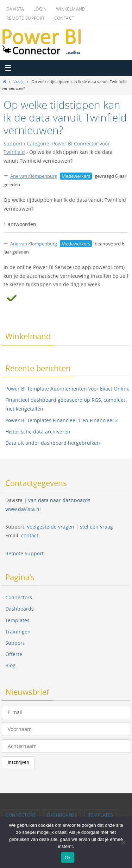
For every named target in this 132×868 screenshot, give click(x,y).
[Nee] (123, 842)
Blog (10, 665)
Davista (15, 9)
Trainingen (18, 632)
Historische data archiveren (38, 432)
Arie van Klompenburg (30, 176)
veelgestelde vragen (51, 527)
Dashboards (20, 609)
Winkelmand (71, 9)
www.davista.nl (23, 509)
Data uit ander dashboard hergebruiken (53, 443)
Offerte (14, 654)
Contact (64, 18)
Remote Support (26, 18)
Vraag (18, 82)
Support (13, 144)
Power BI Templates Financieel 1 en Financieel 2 (62, 420)
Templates (17, 620)
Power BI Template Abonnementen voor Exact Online (67, 389)
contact (30, 535)
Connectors (19, 597)
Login (40, 9)
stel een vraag (96, 527)
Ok (68, 858)
